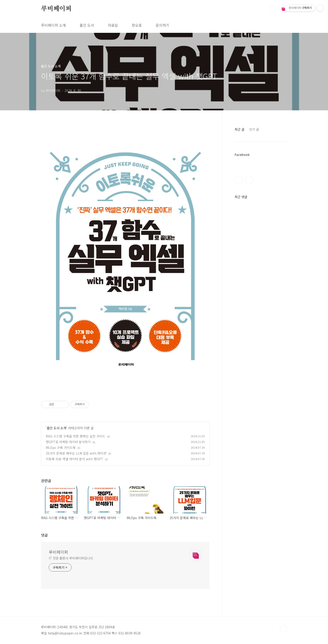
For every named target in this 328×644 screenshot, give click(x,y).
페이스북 (239, 180)
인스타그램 (249, 180)
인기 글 (254, 129)
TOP (283, 629)
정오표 (137, 25)
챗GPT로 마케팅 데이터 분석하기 (68, 442)
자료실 (113, 25)
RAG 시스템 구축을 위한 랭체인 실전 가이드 (76, 436)
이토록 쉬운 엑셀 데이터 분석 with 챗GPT (74, 459)
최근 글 (240, 129)
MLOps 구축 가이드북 (61, 447)
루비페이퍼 (56, 9)
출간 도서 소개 (56, 428)
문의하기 (162, 25)
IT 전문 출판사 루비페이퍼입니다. (71, 558)
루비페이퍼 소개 (53, 25)
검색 (273, 9)
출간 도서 (87, 25)
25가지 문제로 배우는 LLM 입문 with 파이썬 (76, 453)
